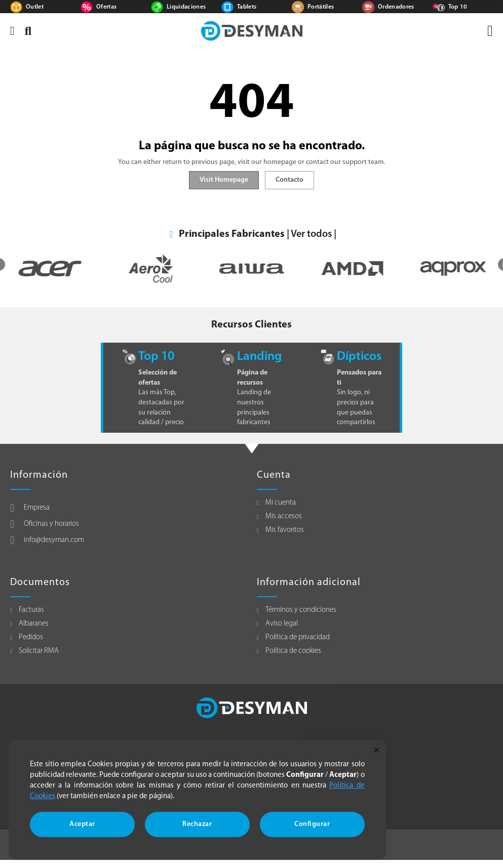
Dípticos (359, 357)
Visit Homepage (224, 180)
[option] (150, 268)
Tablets (247, 7)
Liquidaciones (186, 7)
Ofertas (106, 7)
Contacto (289, 180)
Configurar (312, 824)
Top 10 (458, 7)
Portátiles (321, 7)
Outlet (35, 7)
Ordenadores (396, 7)
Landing (259, 357)
